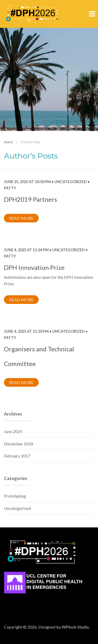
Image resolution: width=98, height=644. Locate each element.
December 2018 (19, 444)
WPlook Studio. (76, 627)
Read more (21, 218)
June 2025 (13, 431)
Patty (10, 188)
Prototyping (15, 496)
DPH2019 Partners (30, 199)
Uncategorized (71, 182)
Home (8, 142)
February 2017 (17, 456)
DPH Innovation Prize (34, 267)
